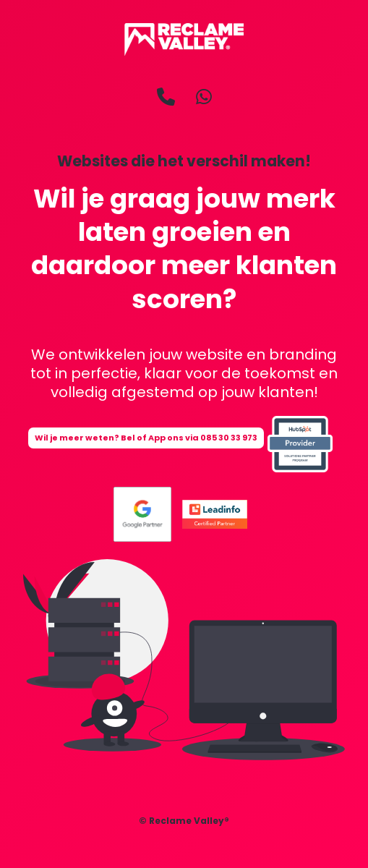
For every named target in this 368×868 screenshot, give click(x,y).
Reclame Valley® (189, 821)
